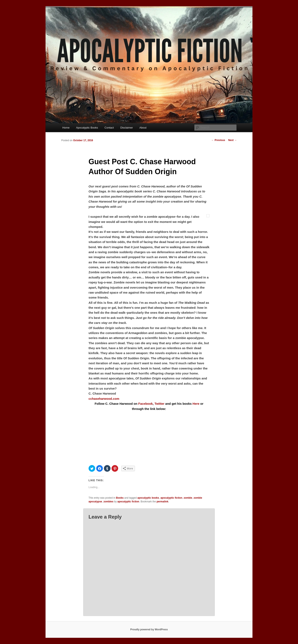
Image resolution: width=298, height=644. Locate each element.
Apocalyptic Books (87, 128)
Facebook (145, 404)
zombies (108, 502)
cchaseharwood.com (104, 399)
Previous (218, 140)
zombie (188, 498)
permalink (163, 502)
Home (66, 128)
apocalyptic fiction (171, 498)
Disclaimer (127, 128)
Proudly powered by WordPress (149, 629)
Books (120, 498)
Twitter (159, 404)
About (143, 128)
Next (233, 140)
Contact (109, 128)
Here (196, 404)
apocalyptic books (148, 498)
